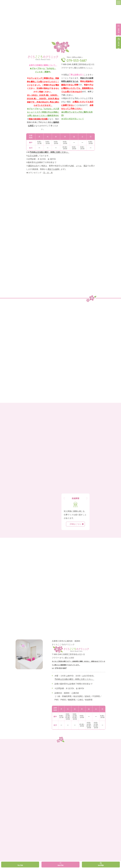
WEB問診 (119, 44)
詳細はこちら (76, 524)
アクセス (89, 68)
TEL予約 (20, 865)
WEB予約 (119, 31)
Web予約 (60, 865)
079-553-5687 (77, 61)
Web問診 (101, 865)
